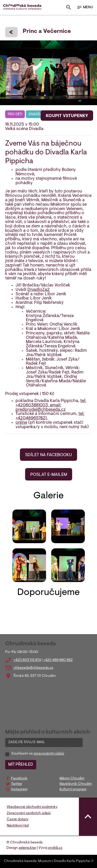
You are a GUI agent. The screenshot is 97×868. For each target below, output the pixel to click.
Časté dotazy (18, 820)
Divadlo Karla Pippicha (72, 861)
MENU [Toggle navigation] (85, 8)
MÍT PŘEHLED (21, 765)
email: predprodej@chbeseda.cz (40, 408)
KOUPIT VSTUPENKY (67, 116)
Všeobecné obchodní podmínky (32, 807)
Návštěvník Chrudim (76, 784)
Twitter (17, 784)
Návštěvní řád (18, 826)
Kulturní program (73, 790)
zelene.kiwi (27, 848)
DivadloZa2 (39, 290)
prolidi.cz (55, 848)
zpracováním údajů (49, 754)
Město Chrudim (72, 779)
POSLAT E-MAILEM (49, 475)
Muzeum (45, 861)
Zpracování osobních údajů (29, 813)
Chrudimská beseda (20, 861)
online (21, 423)
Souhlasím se (38, 754)
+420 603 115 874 (27, 660)
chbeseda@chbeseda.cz (33, 668)
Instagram (19, 790)
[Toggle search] (69, 8)
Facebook (19, 779)
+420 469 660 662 (58, 660)
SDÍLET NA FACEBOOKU (48, 455)
